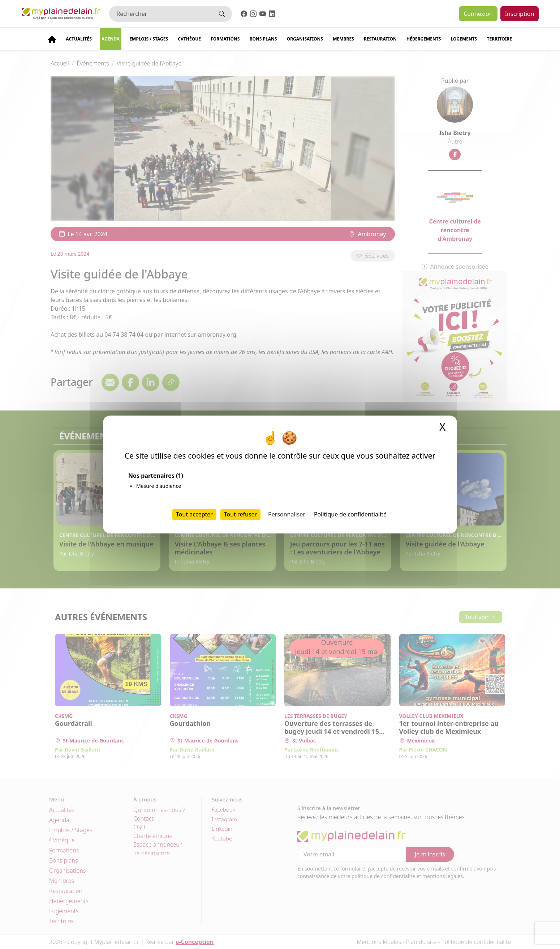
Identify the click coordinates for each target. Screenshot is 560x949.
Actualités (79, 39)
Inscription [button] (520, 14)
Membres (343, 39)
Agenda (111, 39)
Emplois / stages (149, 39)
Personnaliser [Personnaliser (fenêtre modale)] (287, 514)
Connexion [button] (478, 14)
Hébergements (424, 39)
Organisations (305, 39)
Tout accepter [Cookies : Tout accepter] (194, 514)
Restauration (380, 39)
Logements (464, 39)
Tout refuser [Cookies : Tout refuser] (240, 514)
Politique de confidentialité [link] (350, 514)
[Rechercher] (161, 14)
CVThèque (189, 39)
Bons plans (263, 39)
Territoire (499, 39)
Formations (225, 39)
